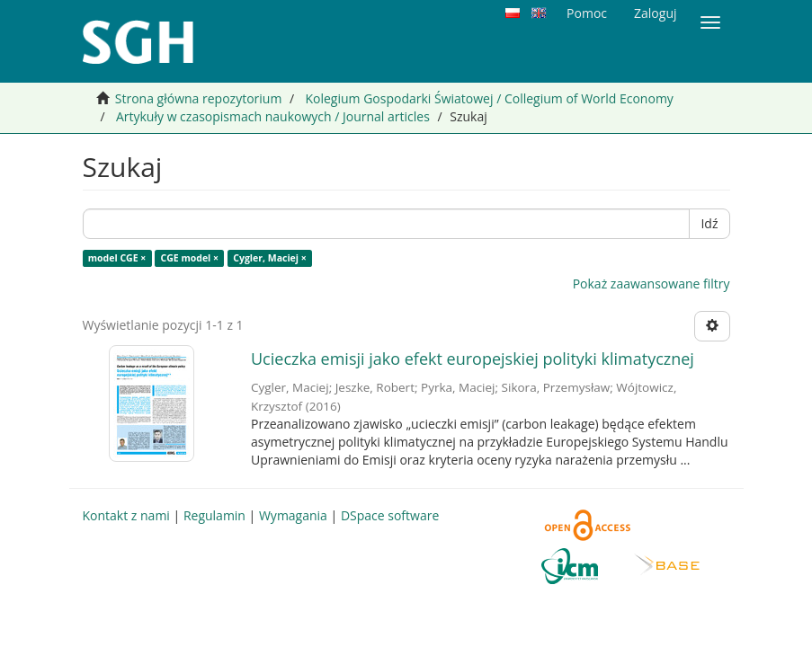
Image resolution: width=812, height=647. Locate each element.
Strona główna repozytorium (199, 98)
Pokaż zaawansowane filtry (651, 284)
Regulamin (214, 515)
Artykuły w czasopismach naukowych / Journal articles (273, 116)
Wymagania (293, 515)
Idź (709, 223)
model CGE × (117, 258)
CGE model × (190, 258)
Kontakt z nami (126, 515)
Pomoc (587, 13)
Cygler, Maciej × (269, 258)
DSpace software (390, 515)
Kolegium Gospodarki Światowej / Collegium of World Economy (489, 98)
